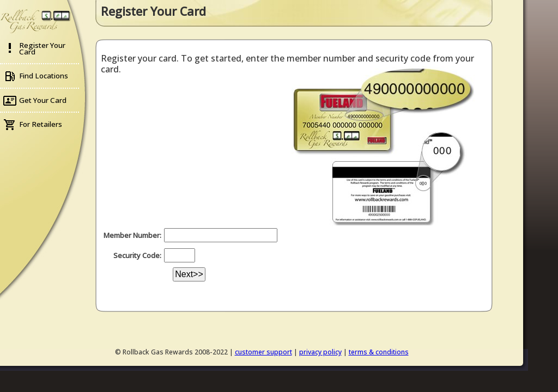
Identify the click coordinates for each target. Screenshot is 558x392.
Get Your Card (43, 100)
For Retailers (41, 124)
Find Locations (44, 76)
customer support (263, 352)
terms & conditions (379, 352)
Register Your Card (42, 48)
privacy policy (320, 352)
